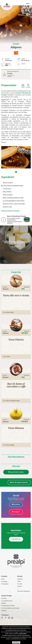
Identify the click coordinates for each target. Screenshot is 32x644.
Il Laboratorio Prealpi (8, 606)
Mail (2, 618)
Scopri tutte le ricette (16, 472)
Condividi (28, 87)
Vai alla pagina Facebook (19, 482)
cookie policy (23, 634)
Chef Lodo (16, 466)
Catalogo (4, 611)
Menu (28, 4)
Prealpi (10, 73)
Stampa (23, 87)
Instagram (16, 512)
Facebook (16, 504)
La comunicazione (7, 601)
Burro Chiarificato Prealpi (13, 401)
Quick (8, 357)
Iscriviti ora (16, 539)
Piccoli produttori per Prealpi (10, 608)
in (12, 618)
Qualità (3, 603)
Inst (9, 618)
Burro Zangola (11, 445)
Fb (6, 618)
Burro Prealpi (10, 312)
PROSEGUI (16, 642)
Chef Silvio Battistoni (16, 457)
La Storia (4, 598)
